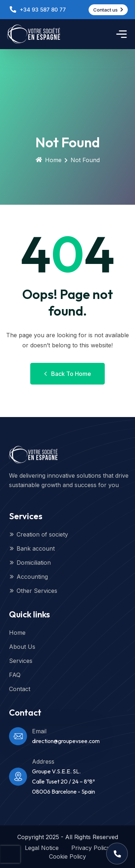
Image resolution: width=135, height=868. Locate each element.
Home (49, 160)
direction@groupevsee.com (66, 741)
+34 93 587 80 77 (43, 10)
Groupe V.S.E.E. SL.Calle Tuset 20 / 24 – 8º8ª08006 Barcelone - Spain (64, 781)
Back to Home (67, 374)
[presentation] (10, 854)
